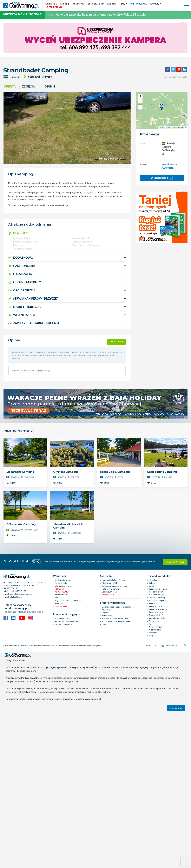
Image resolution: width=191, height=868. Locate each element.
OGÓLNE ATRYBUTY (25, 282)
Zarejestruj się (61, 583)
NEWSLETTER (16, 561)
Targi (151, 636)
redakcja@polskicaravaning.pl (22, 594)
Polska (152, 583)
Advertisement (63, 592)
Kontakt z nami (61, 595)
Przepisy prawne (156, 612)
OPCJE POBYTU (21, 290)
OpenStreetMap (172, 128)
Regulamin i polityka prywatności (68, 601)
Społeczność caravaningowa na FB (116, 621)
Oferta (10, 86)
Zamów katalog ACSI (64, 624)
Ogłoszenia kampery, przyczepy (115, 586)
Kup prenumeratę (62, 618)
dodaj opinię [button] (117, 342)
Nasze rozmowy (156, 627)
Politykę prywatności (58, 667)
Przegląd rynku (155, 606)
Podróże (153, 603)
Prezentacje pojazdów (158, 609)
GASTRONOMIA (22, 266)
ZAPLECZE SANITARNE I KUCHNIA (34, 323)
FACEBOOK (168, 168)
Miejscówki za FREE (110, 583)
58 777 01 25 (12, 588)
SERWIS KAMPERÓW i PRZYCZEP (33, 298)
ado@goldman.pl (17, 597)
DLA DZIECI (18, 233)
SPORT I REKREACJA (24, 307)
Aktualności (154, 580)
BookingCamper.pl (110, 592)
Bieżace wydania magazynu (66, 621)
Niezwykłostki (155, 630)
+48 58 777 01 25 (18, 591)
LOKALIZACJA (20, 274)
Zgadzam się (176, 708)
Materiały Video (109, 610)
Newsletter (60, 603)
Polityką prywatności (64, 699)
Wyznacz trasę (162, 178)
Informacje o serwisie (64, 586)
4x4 (151, 624)
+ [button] (140, 96)
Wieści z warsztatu (157, 618)
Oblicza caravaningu (157, 598)
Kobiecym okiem (156, 592)
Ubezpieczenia (61, 606)
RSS (56, 598)
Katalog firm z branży (111, 589)
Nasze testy (154, 621)
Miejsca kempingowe (22, 14)
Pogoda (105, 613)
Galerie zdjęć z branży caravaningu (116, 607)
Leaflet (161, 128)
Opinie (50, 86)
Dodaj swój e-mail (175, 562)
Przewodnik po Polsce (158, 589)
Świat (151, 586)
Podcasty (153, 633)
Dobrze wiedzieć (156, 615)
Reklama (59, 589)
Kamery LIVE (108, 616)
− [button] (140, 101)
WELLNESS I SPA (22, 315)
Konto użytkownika (63, 580)
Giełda (105, 624)
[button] (67, 233)
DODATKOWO (21, 258)
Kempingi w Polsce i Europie (114, 580)
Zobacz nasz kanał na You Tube (115, 618)
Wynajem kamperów (158, 601)
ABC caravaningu (156, 595)
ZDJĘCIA (31, 87)
